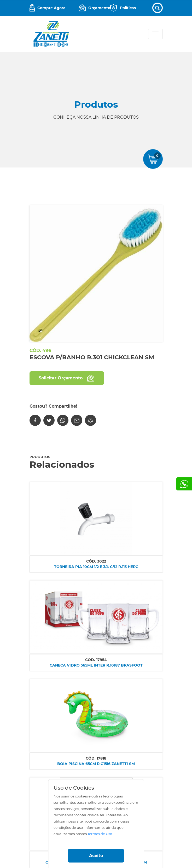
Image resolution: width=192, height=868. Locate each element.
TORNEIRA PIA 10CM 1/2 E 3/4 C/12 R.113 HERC (96, 567)
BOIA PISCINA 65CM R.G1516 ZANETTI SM (96, 764)
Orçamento (99, 8)
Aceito (96, 856)
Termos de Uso (100, 834)
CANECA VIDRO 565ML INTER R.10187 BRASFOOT (96, 665)
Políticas (128, 8)
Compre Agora (51, 8)
